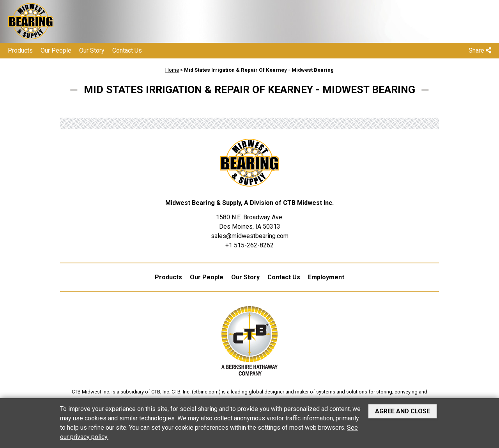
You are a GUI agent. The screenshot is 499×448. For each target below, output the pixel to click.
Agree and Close (403, 411)
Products (20, 50)
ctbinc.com (206, 392)
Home (172, 70)
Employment (326, 277)
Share (480, 50)
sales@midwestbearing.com (250, 236)
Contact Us (127, 50)
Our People (56, 50)
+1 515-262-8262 (249, 245)
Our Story (92, 50)
